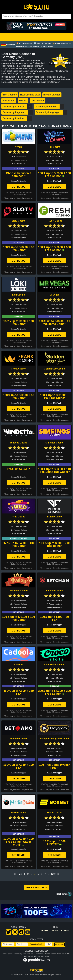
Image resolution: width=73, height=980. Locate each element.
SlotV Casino (19, 221)
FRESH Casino (54, 221)
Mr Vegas (54, 295)
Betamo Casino (19, 739)
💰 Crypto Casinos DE (62, 43)
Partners (44, 930)
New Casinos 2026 (30, 95)
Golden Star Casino (54, 369)
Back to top (62, 894)
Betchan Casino (54, 591)
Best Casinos (10, 95)
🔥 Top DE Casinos (24, 43)
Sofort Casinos (47, 46)
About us (65, 930)
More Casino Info (36, 888)
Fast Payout (9, 101)
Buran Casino (54, 517)
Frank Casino (19, 369)
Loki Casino (19, 295)
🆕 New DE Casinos (42, 43)
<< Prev (17, 874)
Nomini (19, 147)
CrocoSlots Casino (54, 665)
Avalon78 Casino (19, 591)
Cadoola (19, 665)
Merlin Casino (19, 813)
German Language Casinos (28, 46)
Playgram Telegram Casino (54, 739)
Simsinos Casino (54, 443)
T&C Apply (13, 192)
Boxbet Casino (54, 813)
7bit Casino (54, 147)
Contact (54, 930)
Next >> (56, 874)
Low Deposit (37, 101)
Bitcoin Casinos (52, 95)
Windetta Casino (19, 443)
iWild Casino (19, 517)
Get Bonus (19, 187)
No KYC (23, 101)
